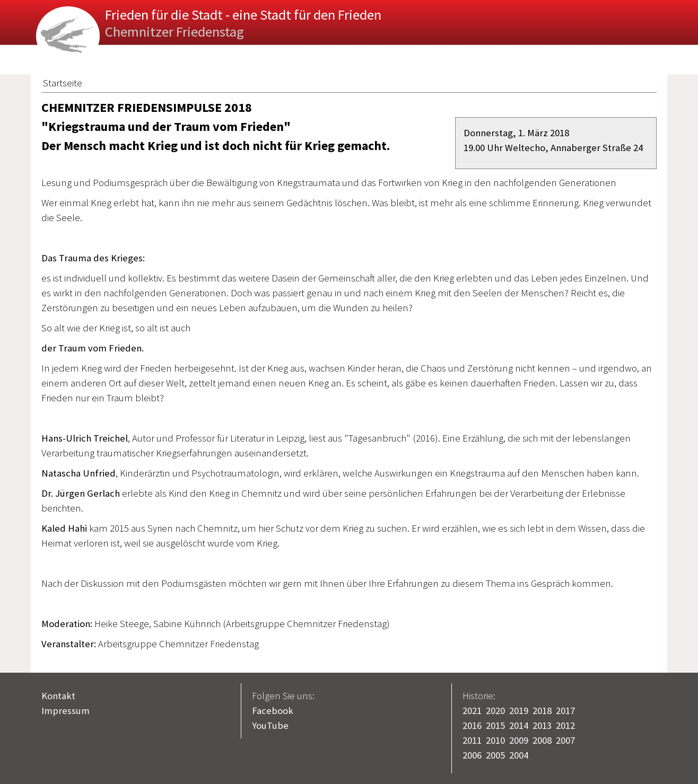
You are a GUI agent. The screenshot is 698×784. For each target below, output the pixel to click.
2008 (542, 740)
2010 (495, 740)
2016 (472, 725)
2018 (542, 711)
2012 (565, 725)
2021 (472, 711)
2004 (519, 755)
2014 (519, 725)
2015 (495, 725)
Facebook (273, 711)
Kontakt (58, 696)
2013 (542, 725)
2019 (519, 711)
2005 (495, 755)
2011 (472, 740)
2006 (472, 755)
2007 (565, 740)
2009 (519, 740)
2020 (495, 711)
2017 (565, 711)
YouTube (270, 725)
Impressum (66, 711)
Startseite (63, 83)
